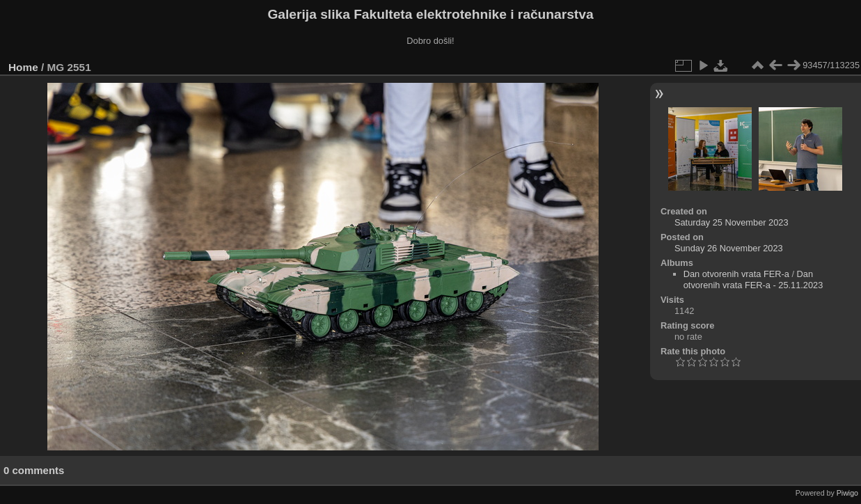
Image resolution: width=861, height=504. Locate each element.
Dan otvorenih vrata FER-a (736, 274)
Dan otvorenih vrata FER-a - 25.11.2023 (753, 279)
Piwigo (847, 493)
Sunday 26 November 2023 (729, 248)
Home (23, 67)
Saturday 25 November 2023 (732, 222)
